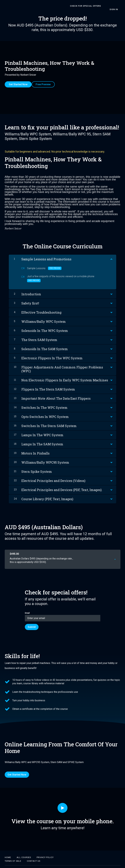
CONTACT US (34, 855)
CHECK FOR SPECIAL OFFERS (83, 6)
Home (8, 851)
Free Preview (46, 81)
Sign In (116, 6)
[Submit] (32, 621)
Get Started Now (18, 81)
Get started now (105, 553)
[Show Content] (111, 253)
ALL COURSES (24, 851)
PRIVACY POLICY (45, 851)
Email (63, 611)
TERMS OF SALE (13, 855)
